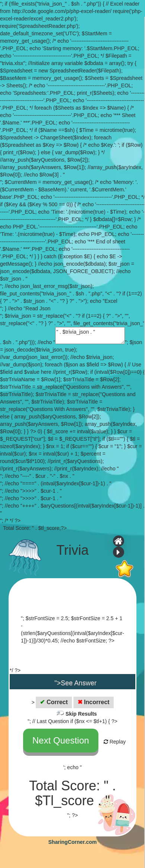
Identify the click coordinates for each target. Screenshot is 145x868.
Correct (54, 702)
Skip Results (81, 714)
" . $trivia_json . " (90, 336)
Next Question (61, 740)
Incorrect (94, 702)
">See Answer (75, 683)
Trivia (72, 550)
